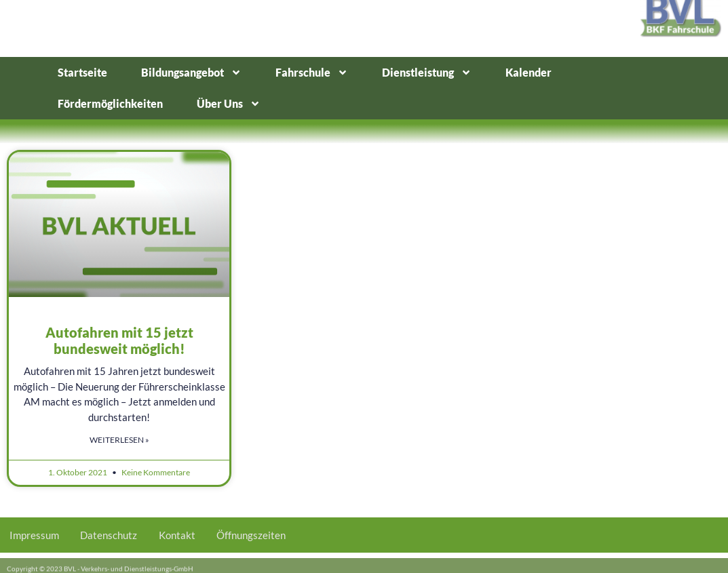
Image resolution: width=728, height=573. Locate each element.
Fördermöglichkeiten (110, 103)
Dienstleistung (427, 73)
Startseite (82, 72)
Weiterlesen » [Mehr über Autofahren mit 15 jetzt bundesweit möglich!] (119, 440)
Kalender (529, 72)
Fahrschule (312, 73)
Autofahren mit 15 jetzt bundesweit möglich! (119, 340)
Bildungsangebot (191, 73)
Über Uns (229, 104)
